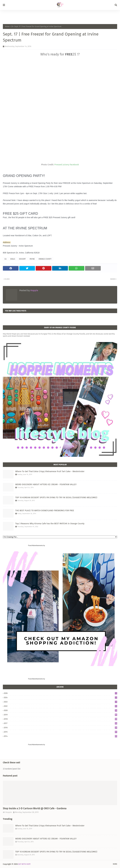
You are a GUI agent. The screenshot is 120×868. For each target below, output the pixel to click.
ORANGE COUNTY (45, 259)
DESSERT (22, 259)
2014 (60, 736)
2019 (60, 715)
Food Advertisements (35, 545)
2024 (60, 697)
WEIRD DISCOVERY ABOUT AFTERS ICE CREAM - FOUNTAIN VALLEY (46, 484)
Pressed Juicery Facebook (67, 165)
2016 (60, 728)
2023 (60, 702)
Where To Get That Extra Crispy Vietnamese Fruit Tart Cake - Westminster (50, 471)
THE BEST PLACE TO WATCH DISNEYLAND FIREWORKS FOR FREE (45, 510)
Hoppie (34, 290)
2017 (60, 723)
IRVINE (32, 259)
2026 (60, 693)
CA (12, 26)
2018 (60, 719)
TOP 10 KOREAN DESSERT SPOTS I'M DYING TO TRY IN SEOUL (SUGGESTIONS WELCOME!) (56, 497)
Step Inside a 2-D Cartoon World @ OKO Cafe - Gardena (35, 808)
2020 (60, 710)
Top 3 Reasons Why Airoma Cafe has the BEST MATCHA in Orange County (50, 524)
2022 (60, 706)
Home (7, 26)
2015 (60, 732)
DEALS (13, 259)
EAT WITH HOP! (24, 864)
